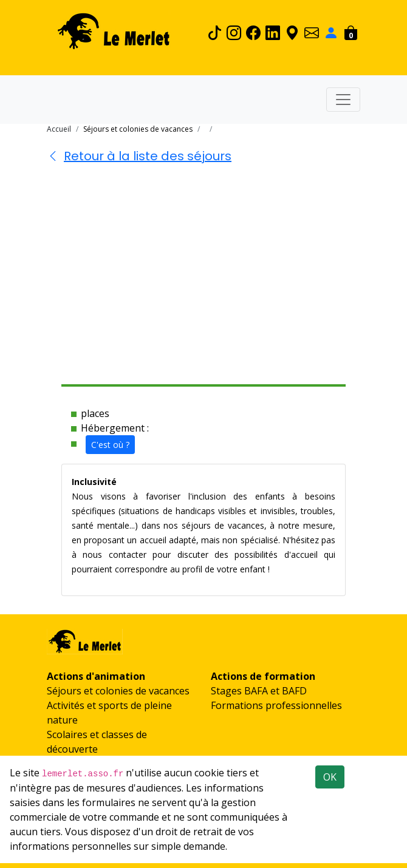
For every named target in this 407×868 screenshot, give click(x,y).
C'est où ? (110, 445)
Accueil (59, 129)
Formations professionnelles (276, 705)
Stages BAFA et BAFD (259, 691)
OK (330, 777)
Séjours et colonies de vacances (118, 691)
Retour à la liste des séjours (139, 156)
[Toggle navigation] (343, 100)
